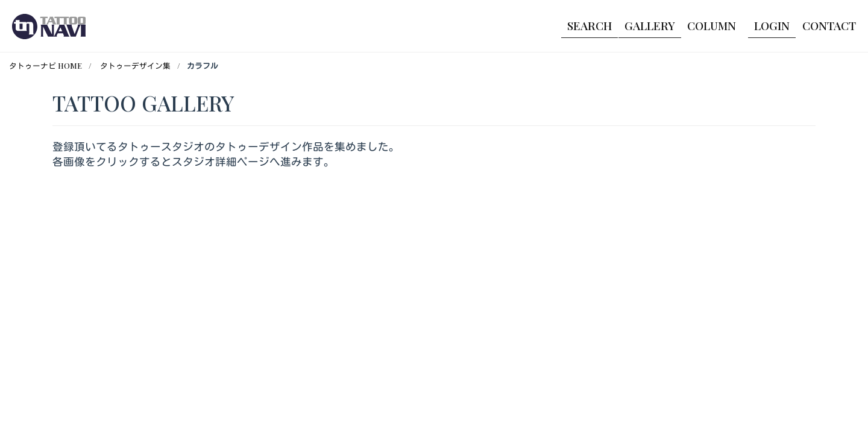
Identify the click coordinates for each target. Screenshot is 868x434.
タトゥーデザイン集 (135, 65)
